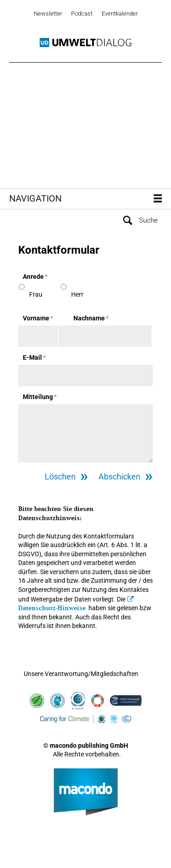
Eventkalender (120, 13)
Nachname (91, 318)
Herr (77, 294)
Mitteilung (40, 397)
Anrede (35, 277)
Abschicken (119, 477)
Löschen (60, 477)
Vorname (38, 318)
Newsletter (48, 13)
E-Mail (34, 357)
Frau (36, 294)
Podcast (82, 13)
